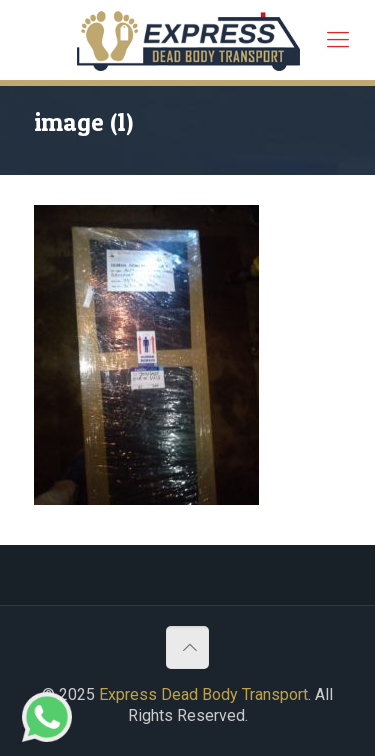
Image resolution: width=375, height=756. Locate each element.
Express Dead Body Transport (203, 694)
